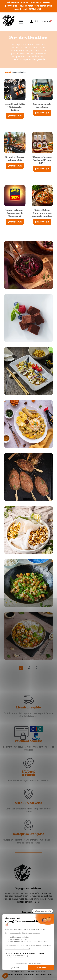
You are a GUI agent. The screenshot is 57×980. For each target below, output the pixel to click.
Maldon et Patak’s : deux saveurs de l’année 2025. (15, 213)
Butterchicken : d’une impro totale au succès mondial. (40, 213)
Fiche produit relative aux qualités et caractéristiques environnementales (29, 962)
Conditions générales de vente (28, 958)
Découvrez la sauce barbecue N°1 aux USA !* (40, 160)
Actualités (27, 922)
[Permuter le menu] (21, 22)
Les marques (29, 919)
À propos (27, 925)
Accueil (8, 72)
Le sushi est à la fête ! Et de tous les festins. (15, 107)
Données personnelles (20, 955)
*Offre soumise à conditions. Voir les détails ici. (30, 975)
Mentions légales (39, 955)
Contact (26, 927)
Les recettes (28, 916)
